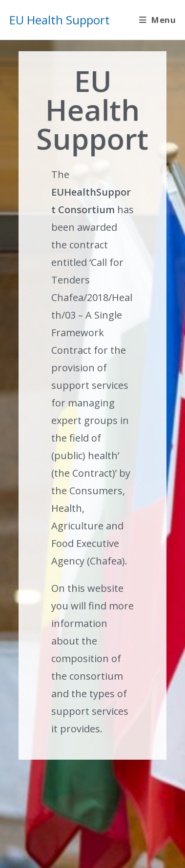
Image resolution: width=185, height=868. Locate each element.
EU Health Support (60, 20)
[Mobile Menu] (157, 20)
